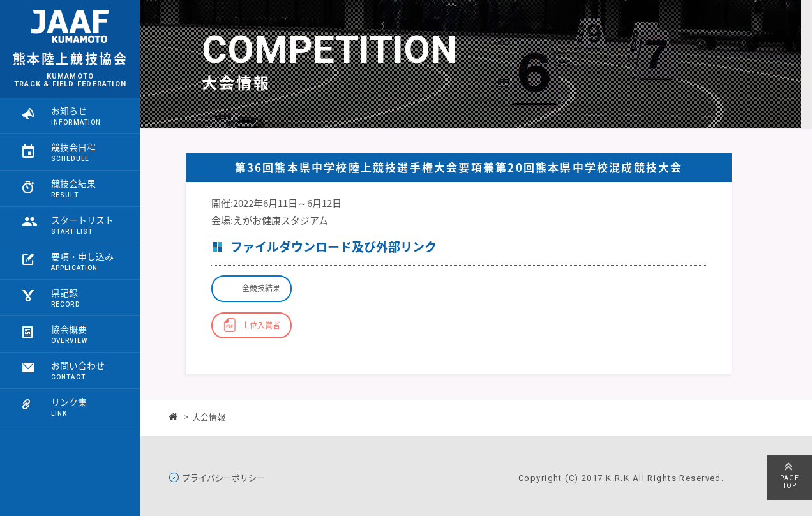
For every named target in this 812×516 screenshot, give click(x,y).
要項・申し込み (82, 256)
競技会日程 (73, 147)
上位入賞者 (261, 325)
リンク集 (69, 402)
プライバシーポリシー (223, 478)
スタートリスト (82, 220)
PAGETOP (790, 482)
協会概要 (69, 329)
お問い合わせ (78, 365)
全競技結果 (261, 288)
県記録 (64, 292)
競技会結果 (73, 183)
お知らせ (69, 110)
